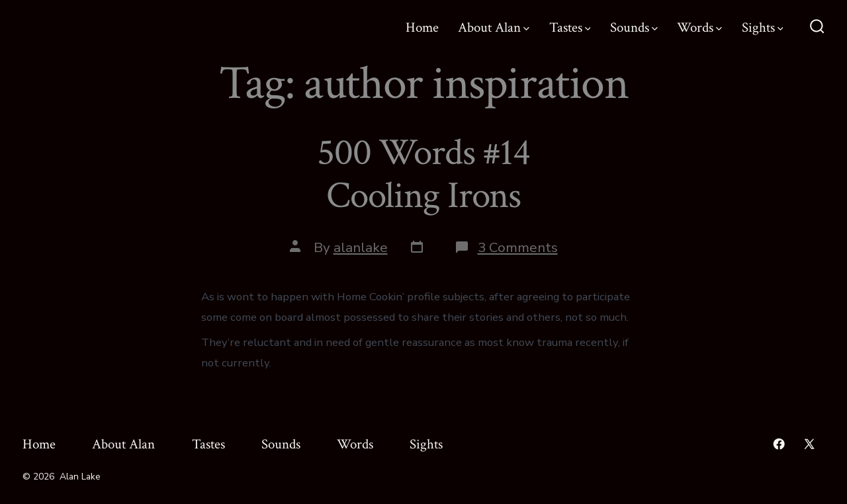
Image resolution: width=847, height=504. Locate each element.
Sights (763, 27)
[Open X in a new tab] (809, 444)
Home (422, 27)
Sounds (634, 27)
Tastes (570, 27)
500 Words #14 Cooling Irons (423, 174)
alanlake (361, 247)
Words (699, 27)
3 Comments (518, 247)
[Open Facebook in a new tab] (779, 444)
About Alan (494, 27)
